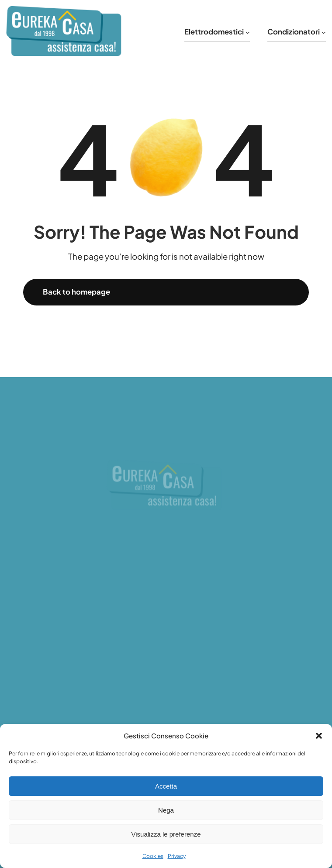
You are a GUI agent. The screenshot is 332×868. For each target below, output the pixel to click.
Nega (166, 810)
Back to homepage (76, 292)
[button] (319, 736)
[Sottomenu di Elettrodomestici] (248, 32)
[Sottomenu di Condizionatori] (324, 32)
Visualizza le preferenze (166, 834)
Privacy (177, 856)
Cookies (153, 856)
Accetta (166, 786)
